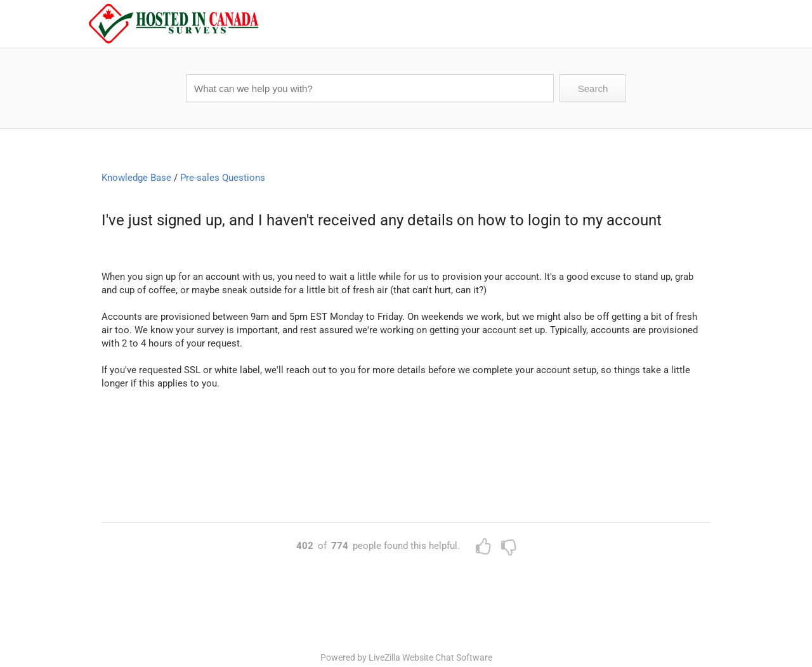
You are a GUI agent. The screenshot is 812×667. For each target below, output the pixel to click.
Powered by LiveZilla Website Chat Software (406, 657)
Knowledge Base (136, 178)
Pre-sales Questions (223, 178)
